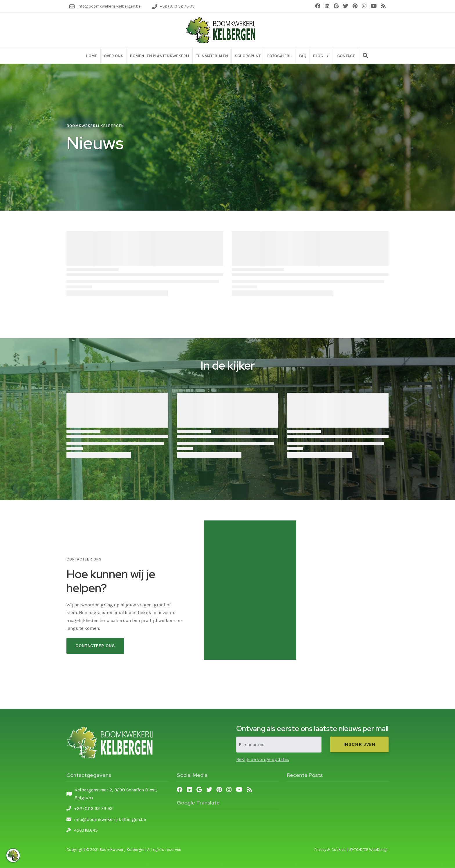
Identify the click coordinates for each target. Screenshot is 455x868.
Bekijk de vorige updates (263, 759)
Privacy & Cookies (330, 850)
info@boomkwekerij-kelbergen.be (110, 819)
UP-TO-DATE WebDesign (369, 850)
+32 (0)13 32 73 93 (93, 808)
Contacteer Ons (95, 646)
